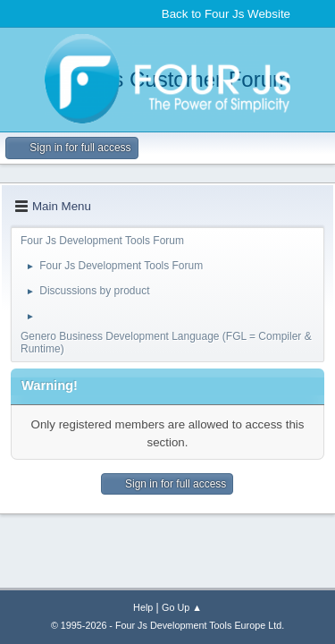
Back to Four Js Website (226, 14)
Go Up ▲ (182, 607)
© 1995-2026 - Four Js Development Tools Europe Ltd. (167, 625)
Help (143, 607)
